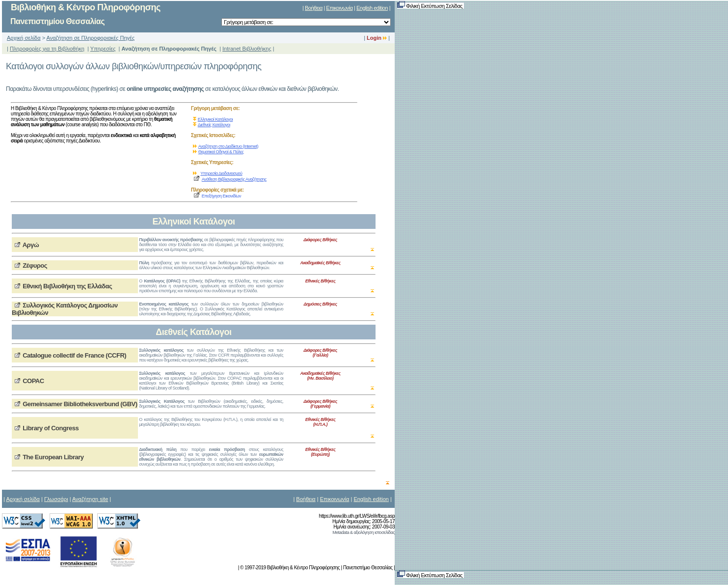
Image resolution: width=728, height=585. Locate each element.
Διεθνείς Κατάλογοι (214, 125)
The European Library (53, 457)
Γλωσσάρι (56, 499)
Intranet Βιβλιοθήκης (247, 49)
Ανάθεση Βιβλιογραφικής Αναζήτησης (234, 179)
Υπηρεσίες (103, 49)
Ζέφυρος (35, 265)
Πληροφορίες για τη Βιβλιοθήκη (47, 49)
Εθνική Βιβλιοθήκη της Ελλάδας (67, 286)
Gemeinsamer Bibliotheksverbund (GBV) (80, 404)
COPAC (33, 381)
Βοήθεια (314, 8)
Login (377, 38)
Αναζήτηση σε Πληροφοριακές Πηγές (91, 38)
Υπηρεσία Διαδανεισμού (221, 173)
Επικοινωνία (339, 8)
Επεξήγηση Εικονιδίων (221, 196)
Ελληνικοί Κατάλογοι (216, 119)
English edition (372, 8)
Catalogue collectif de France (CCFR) (74, 355)
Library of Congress (51, 428)
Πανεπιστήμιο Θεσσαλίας (368, 568)
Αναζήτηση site (90, 499)
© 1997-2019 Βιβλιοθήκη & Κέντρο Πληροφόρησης (290, 568)
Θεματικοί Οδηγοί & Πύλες (221, 152)
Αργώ (31, 245)
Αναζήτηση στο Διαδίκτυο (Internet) (228, 146)
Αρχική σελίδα (24, 38)
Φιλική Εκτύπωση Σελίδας (431, 6)
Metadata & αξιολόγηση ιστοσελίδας (364, 532)
